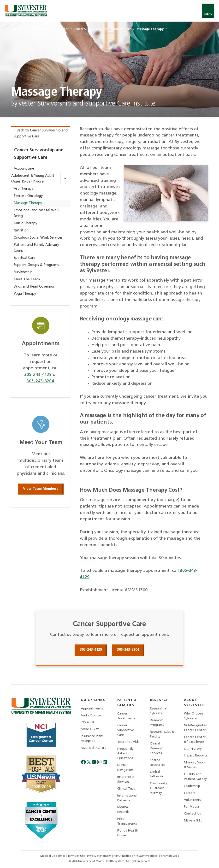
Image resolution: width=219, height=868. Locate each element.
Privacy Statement (100, 856)
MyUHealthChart (94, 748)
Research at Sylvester (159, 711)
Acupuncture (24, 169)
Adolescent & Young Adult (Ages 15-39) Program (33, 179)
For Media (191, 807)
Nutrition (21, 231)
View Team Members (41, 489)
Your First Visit (128, 742)
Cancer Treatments (126, 716)
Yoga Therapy (25, 294)
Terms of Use (77, 856)
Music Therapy (25, 223)
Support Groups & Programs (36, 265)
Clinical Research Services (157, 748)
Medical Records (123, 810)
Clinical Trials (127, 789)
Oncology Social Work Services (38, 238)
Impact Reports (196, 756)
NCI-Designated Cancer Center (196, 728)
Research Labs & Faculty (160, 734)
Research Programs (157, 723)
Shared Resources (158, 763)
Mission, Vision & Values (195, 765)
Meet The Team (27, 280)
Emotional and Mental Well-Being (37, 213)
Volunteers (192, 800)
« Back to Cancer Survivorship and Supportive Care (41, 133)
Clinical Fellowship (158, 775)
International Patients (127, 799)
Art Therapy (23, 189)
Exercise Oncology (28, 196)
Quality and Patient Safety (195, 777)
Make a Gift (90, 729)
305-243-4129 (38, 375)
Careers (190, 794)
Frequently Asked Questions (125, 754)
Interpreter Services (126, 780)
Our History (193, 749)
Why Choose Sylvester (194, 716)
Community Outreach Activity (159, 789)
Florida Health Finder (128, 834)
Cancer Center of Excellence (195, 740)
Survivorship (23, 272)
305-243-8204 (40, 381)
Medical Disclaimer (53, 856)
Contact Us (192, 814)
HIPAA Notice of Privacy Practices (136, 856)
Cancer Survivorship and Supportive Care (39, 154)
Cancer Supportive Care (126, 730)
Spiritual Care (24, 258)
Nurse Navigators (125, 768)
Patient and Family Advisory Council (36, 248)
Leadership (192, 787)
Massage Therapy (28, 203)
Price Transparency (127, 822)
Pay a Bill (87, 722)
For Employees (169, 856)
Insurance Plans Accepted (92, 739)
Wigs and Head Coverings (34, 287)
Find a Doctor (91, 715)
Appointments (92, 708)
